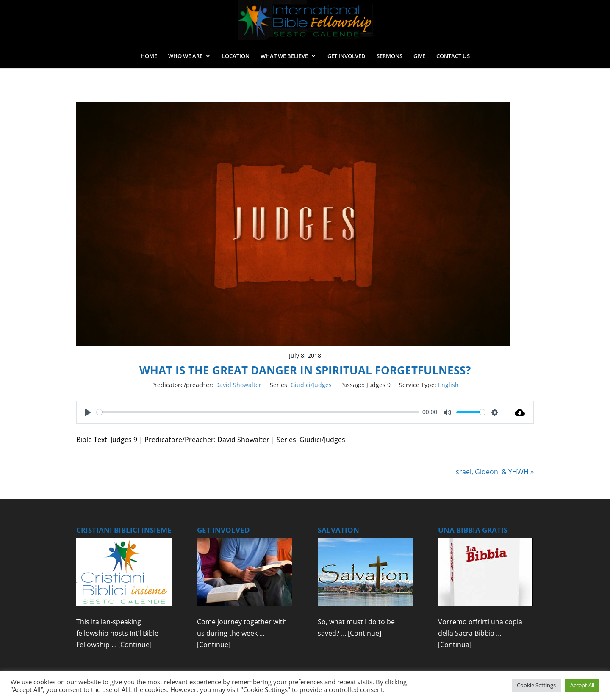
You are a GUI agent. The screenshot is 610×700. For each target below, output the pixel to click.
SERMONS (390, 56)
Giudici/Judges (311, 385)
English (448, 385)
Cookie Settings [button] (536, 685)
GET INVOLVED (347, 56)
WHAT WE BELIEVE (284, 56)
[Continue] (135, 645)
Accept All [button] (582, 685)
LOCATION (236, 56)
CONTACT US (453, 56)
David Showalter (238, 385)
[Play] (88, 412)
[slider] (258, 412)
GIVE (419, 56)
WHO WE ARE (185, 56)
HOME (149, 56)
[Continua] (455, 645)
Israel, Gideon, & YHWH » (494, 472)
